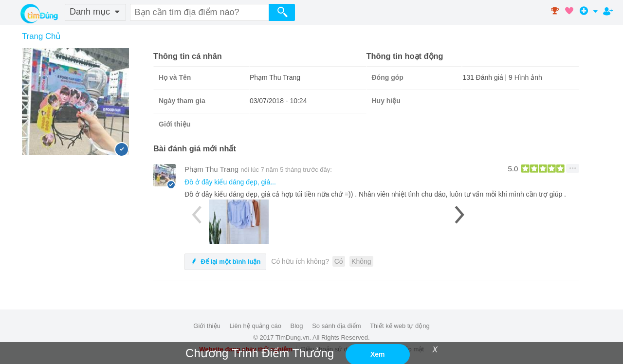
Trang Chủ (41, 36)
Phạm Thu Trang (211, 169)
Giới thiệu (207, 326)
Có (339, 261)
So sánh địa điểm (336, 326)
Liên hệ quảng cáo (255, 326)
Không (361, 261)
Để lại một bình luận (225, 262)
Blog (297, 326)
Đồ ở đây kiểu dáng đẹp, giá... (230, 182)
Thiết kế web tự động (400, 326)
